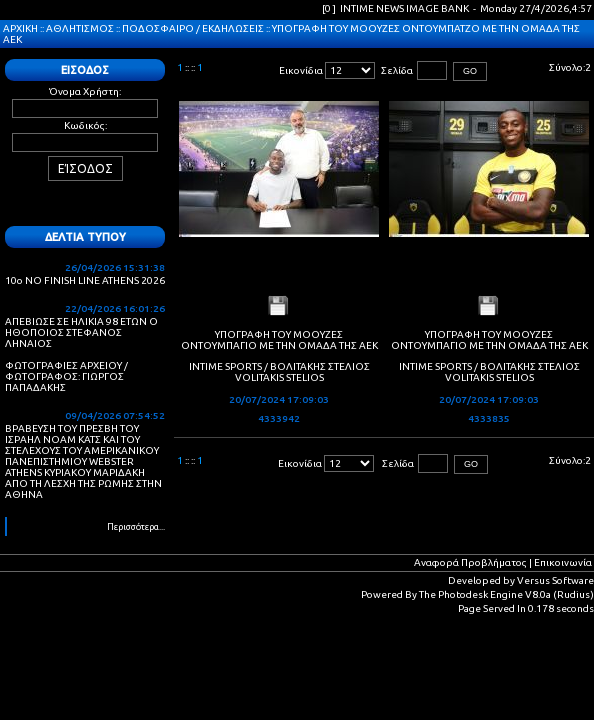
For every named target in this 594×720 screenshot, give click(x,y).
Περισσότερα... (136, 527)
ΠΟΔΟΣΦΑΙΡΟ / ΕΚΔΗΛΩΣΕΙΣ (193, 28)
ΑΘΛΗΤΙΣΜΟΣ (80, 28)
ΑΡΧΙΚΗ (20, 28)
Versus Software (555, 580)
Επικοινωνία (563, 562)
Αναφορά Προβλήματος (470, 562)
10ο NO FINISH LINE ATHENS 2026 (85, 280)
